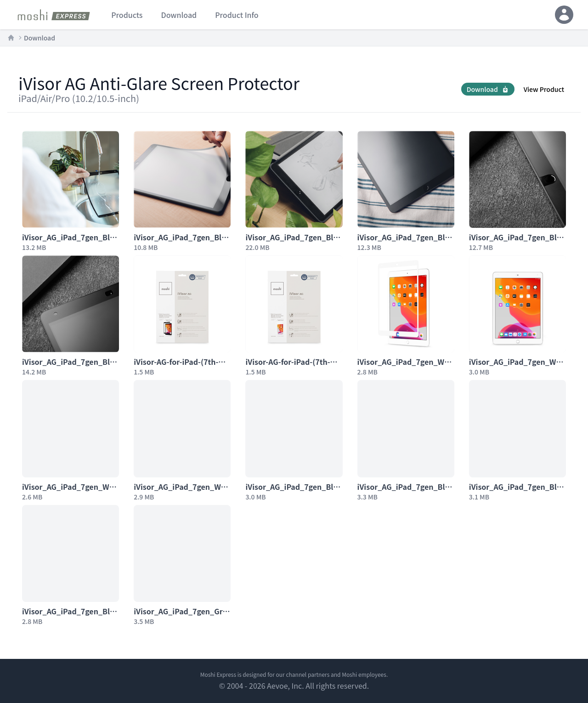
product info (237, 15)
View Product (544, 89)
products (127, 15)
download (179, 15)
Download (40, 38)
